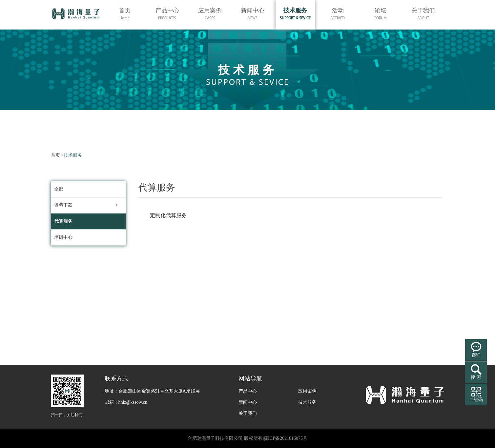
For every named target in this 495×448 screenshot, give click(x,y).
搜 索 (476, 377)
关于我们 (248, 413)
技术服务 (307, 402)
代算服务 (63, 221)
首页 (55, 155)
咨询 (476, 355)
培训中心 (63, 237)
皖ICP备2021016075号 (285, 438)
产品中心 (248, 391)
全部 (59, 189)
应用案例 (307, 391)
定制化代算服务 (168, 215)
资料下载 (63, 205)
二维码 (476, 400)
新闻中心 (248, 402)
